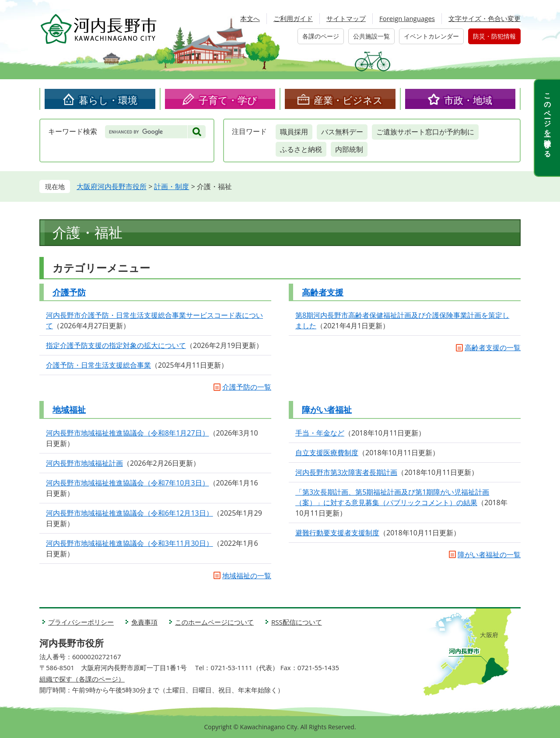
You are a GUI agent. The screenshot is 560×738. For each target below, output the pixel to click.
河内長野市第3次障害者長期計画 (346, 472)
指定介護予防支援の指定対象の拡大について (116, 345)
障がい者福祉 (327, 410)
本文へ (250, 18)
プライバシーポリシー (81, 622)
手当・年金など (320, 433)
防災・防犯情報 (494, 36)
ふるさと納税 (301, 149)
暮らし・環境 (108, 100)
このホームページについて (214, 622)
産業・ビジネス (348, 100)
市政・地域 (468, 100)
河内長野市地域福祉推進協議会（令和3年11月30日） (129, 543)
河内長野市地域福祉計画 (84, 463)
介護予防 (69, 292)
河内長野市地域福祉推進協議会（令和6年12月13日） (129, 513)
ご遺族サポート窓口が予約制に (425, 132)
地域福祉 (69, 410)
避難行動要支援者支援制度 (337, 533)
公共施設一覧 (371, 36)
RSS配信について (297, 622)
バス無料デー (342, 132)
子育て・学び (228, 100)
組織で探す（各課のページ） (82, 679)
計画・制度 (171, 186)
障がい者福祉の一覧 (489, 555)
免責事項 (144, 622)
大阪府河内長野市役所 (112, 186)
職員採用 (294, 132)
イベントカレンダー (431, 36)
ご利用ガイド (293, 18)
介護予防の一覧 (247, 387)
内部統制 (349, 149)
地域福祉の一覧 (247, 576)
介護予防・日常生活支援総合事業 (98, 365)
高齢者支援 (323, 292)
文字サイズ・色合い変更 (485, 18)
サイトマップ (346, 18)
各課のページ (321, 36)
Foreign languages (407, 18)
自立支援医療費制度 (327, 453)
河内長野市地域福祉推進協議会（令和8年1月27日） (128, 433)
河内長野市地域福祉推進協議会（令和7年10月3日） (128, 483)
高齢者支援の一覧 (493, 348)
